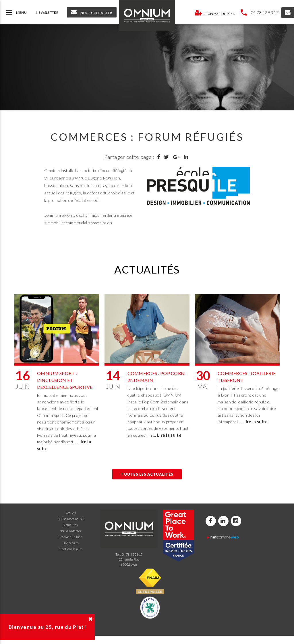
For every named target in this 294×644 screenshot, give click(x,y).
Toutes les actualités (147, 474)
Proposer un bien (215, 13)
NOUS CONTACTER (92, 12)
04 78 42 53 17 (265, 12)
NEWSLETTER (47, 12)
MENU (16, 13)
